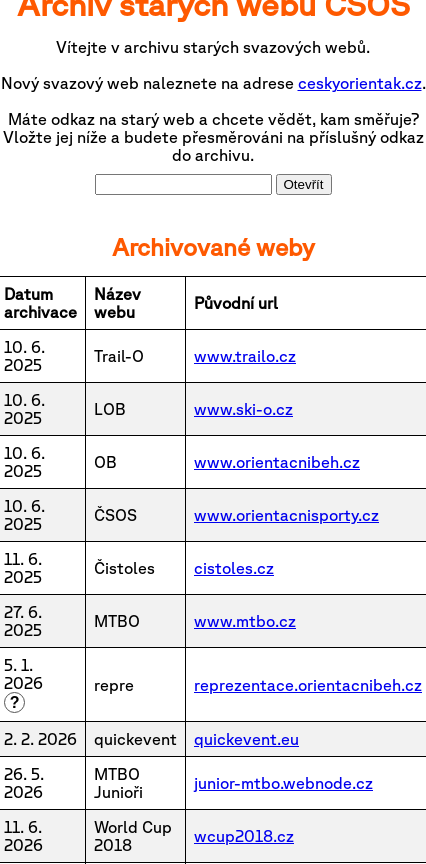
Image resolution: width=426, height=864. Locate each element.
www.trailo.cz (245, 356)
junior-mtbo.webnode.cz (283, 783)
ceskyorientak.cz (360, 83)
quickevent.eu (246, 739)
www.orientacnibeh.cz (277, 462)
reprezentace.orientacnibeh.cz (308, 685)
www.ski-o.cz (243, 409)
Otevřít (304, 184)
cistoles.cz (234, 568)
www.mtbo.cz (245, 621)
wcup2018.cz (244, 836)
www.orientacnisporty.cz (286, 515)
